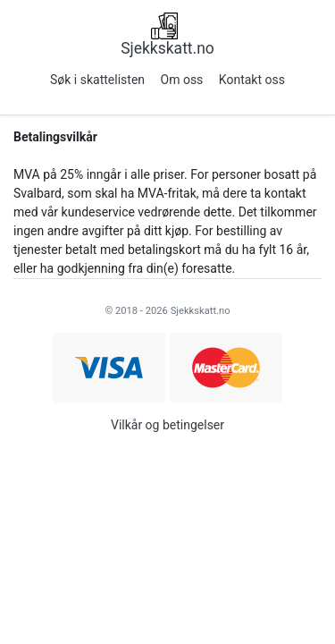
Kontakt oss (252, 80)
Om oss (182, 80)
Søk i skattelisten (97, 80)
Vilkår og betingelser (167, 425)
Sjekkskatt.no (167, 48)
